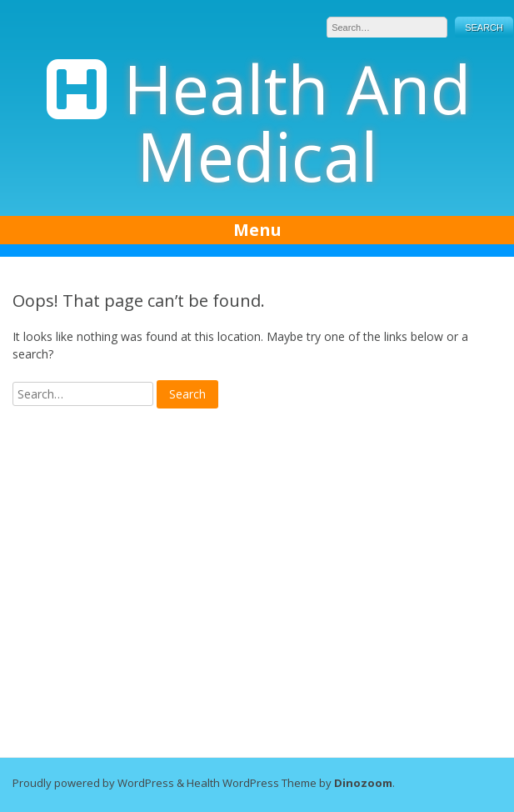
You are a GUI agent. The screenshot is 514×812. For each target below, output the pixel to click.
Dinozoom (363, 783)
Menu (257, 230)
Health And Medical (297, 122)
